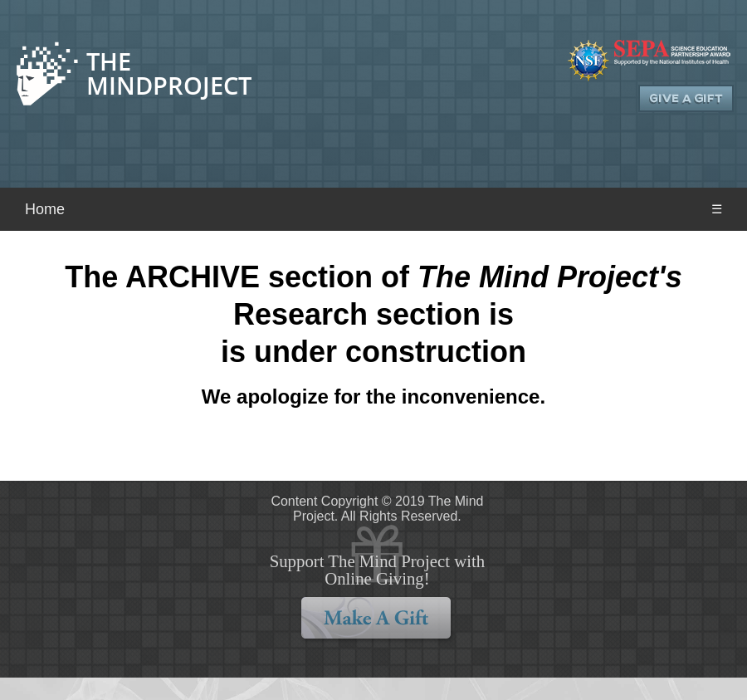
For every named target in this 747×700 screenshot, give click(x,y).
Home (45, 209)
